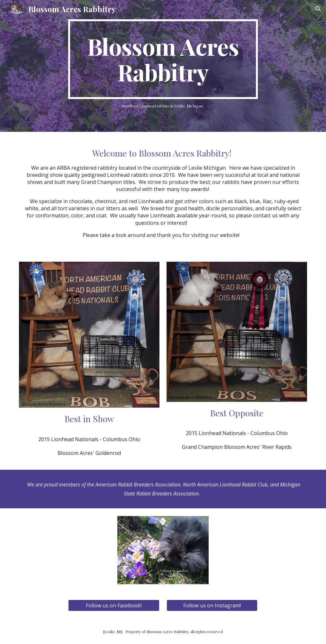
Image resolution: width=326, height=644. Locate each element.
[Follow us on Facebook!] (114, 605)
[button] (318, 9)
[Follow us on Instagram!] (212, 605)
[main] (163, 59)
